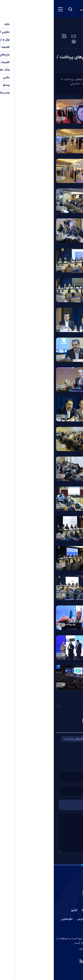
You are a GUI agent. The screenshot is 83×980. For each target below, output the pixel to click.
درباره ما (47, 910)
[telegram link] (55, 961)
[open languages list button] (31, 9)
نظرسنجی (13, 919)
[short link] (60, 706)
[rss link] (28, 961)
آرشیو (20, 910)
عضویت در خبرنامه (68, 919)
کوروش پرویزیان (68, 746)
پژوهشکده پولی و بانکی (63, 753)
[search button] (17, 9)
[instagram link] (37, 961)
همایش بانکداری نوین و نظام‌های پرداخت (35, 739)
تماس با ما (63, 910)
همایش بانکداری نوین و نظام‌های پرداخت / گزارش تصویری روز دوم (42, 61)
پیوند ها (33, 910)
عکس (77, 27)
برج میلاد (44, 746)
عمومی (62, 27)
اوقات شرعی (30, 919)
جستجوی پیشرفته (42, 928)
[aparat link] (46, 961)
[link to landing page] (57, 9)
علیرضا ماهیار (48, 722)
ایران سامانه (33, 949)
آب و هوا (47, 919)
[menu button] (7, 9)
